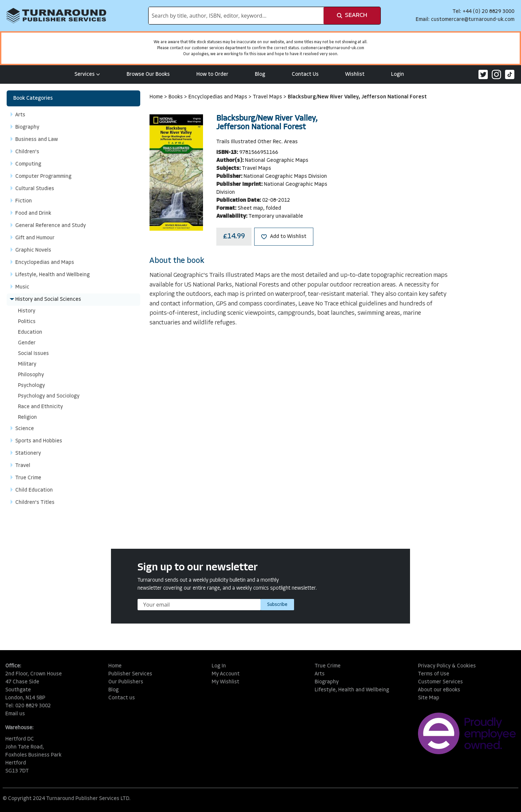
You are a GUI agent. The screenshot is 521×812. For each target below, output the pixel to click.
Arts (320, 674)
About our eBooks (439, 690)
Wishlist (355, 74)
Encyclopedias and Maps (218, 97)
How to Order (212, 74)
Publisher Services (130, 674)
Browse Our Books (148, 74)
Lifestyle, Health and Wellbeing (352, 690)
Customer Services (440, 682)
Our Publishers (126, 682)
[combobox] (236, 16)
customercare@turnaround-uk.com (473, 20)
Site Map (429, 698)
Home (157, 97)
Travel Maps (268, 97)
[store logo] (56, 16)
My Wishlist (225, 682)
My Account (226, 674)
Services (87, 74)
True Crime (328, 666)
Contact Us (305, 74)
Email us (15, 714)
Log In (219, 666)
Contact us (122, 698)
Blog (260, 74)
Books (176, 97)
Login (398, 74)
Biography (327, 682)
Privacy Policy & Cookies (447, 666)
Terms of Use (434, 674)
